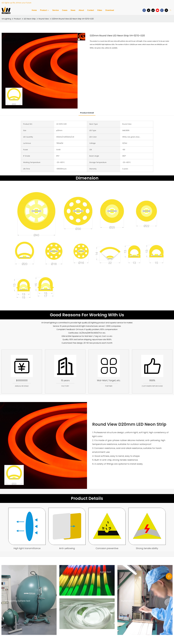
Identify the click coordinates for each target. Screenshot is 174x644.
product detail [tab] (87, 113)
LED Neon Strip (30, 19)
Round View (44, 19)
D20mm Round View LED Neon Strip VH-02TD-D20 (73, 19)
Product (17, 19)
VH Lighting (6, 19)
